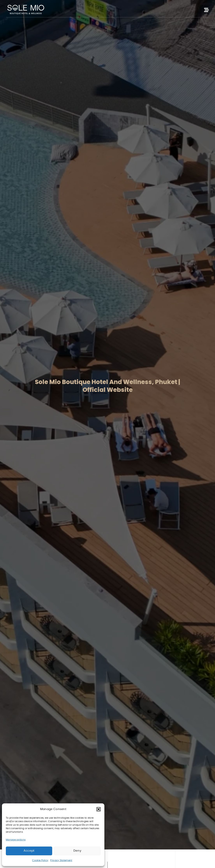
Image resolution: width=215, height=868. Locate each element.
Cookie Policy (40, 860)
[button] (99, 809)
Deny (77, 851)
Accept (29, 851)
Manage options (16, 840)
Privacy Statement (61, 860)
